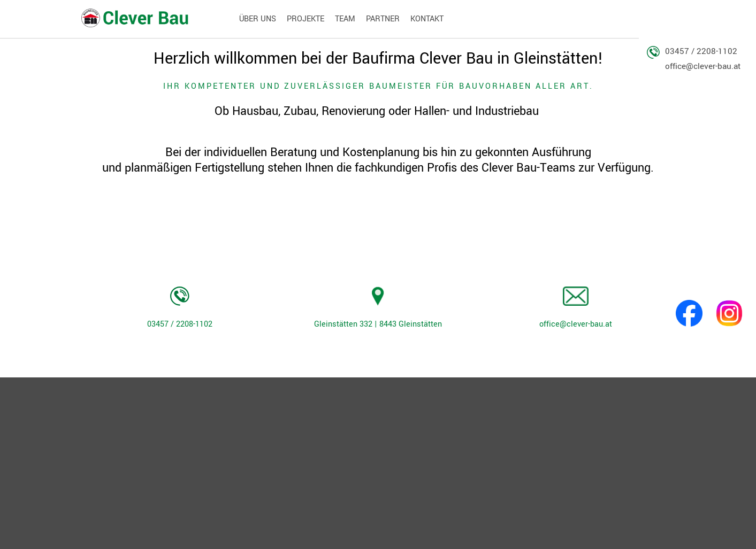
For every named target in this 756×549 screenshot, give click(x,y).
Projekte (306, 19)
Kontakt (427, 19)
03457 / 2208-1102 (701, 52)
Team (345, 19)
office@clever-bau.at (703, 66)
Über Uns (258, 19)
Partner (383, 19)
